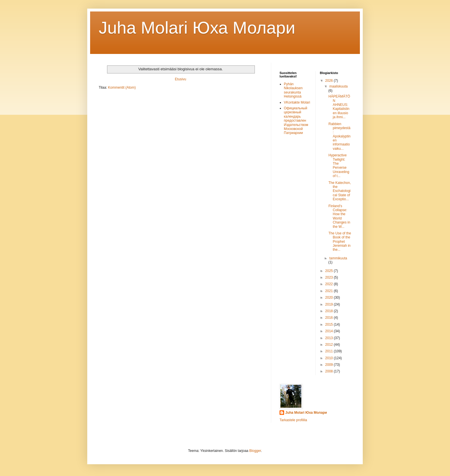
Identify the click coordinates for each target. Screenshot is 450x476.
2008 (329, 371)
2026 (329, 81)
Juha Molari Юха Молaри (197, 28)
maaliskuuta (338, 86)
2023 (329, 277)
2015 (329, 325)
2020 (329, 298)
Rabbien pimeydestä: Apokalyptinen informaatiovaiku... (339, 136)
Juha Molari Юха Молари (306, 413)
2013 (329, 338)
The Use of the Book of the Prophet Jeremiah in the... (340, 242)
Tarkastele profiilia (293, 420)
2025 (329, 271)
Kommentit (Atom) (122, 88)
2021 (329, 291)
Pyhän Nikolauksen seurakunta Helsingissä (293, 90)
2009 (329, 365)
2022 (329, 284)
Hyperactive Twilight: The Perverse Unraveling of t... (339, 166)
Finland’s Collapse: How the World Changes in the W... (339, 216)
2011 (329, 351)
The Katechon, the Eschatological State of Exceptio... (340, 191)
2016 (329, 318)
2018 (329, 311)
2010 (329, 358)
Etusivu (180, 79)
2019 (329, 304)
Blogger (255, 451)
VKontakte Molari (297, 102)
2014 (329, 331)
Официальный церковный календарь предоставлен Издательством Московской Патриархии (296, 121)
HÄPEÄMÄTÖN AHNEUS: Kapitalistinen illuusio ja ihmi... (339, 107)
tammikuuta (338, 258)
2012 (329, 345)
